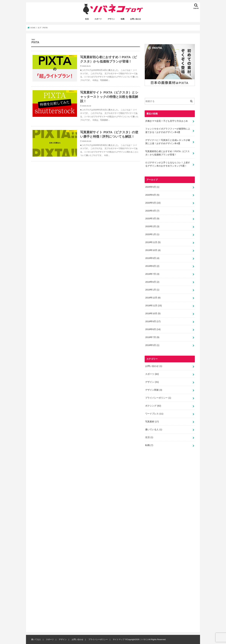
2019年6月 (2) (152, 282)
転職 (123, 19)
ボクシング (153, 406)
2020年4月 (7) (152, 211)
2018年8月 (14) (153, 329)
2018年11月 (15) (153, 306)
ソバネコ (144, 639)
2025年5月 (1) (152, 187)
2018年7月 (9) (152, 337)
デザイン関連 (154, 390)
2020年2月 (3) (152, 226)
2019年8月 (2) (152, 266)
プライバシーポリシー (158, 398)
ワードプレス (154, 414)
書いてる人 (36, 639)
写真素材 (152, 422)
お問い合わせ (136, 19)
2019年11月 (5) (153, 242)
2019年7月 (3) (152, 274)
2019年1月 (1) (152, 290)
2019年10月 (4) (153, 250)
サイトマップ (119, 639)
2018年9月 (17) (153, 321)
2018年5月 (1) (152, 345)
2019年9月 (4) (152, 258)
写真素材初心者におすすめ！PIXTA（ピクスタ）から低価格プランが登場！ (167, 153)
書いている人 (154, 430)
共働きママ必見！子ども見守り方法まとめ (167, 121)
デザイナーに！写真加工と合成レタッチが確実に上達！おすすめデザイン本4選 (168, 142)
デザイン (111, 19)
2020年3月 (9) (152, 219)
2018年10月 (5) (153, 313)
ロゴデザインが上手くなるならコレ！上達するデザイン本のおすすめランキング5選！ (168, 164)
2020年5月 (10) (153, 203)
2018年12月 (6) (153, 298)
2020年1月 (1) (152, 234)
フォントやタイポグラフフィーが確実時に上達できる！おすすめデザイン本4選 (168, 130)
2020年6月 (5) (152, 195)
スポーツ (98, 19)
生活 (87, 19)
